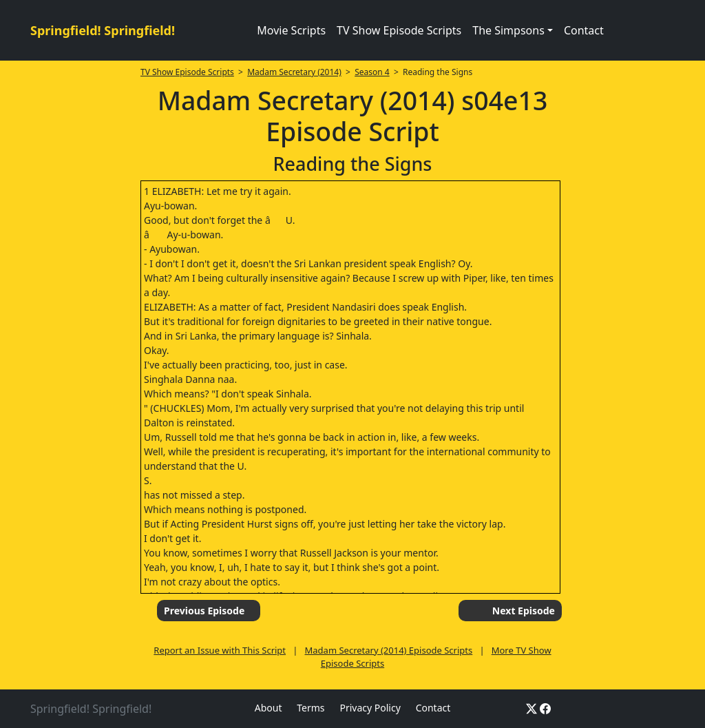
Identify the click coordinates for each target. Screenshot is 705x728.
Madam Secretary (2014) (294, 72)
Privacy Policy (370, 708)
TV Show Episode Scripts (399, 30)
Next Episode (524, 611)
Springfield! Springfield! (103, 30)
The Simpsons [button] (508, 30)
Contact (584, 30)
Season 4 (372, 72)
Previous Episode (204, 611)
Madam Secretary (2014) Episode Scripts (389, 650)
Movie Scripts (291, 30)
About (269, 708)
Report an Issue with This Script (220, 650)
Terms (311, 708)
